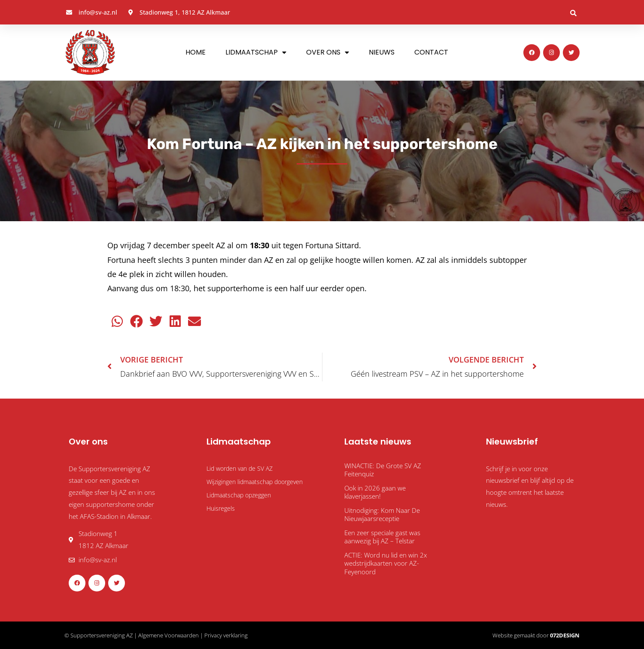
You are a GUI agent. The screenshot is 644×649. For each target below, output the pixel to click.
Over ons (328, 52)
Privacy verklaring (226, 635)
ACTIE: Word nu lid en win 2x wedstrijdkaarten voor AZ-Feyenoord (386, 563)
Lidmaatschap (256, 52)
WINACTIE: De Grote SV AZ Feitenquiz (383, 470)
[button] (573, 13)
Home (196, 52)
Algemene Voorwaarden (169, 635)
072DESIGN (565, 635)
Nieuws (382, 52)
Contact (431, 52)
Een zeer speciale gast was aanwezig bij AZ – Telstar (382, 537)
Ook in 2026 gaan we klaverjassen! (375, 492)
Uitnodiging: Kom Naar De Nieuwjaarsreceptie (382, 515)
